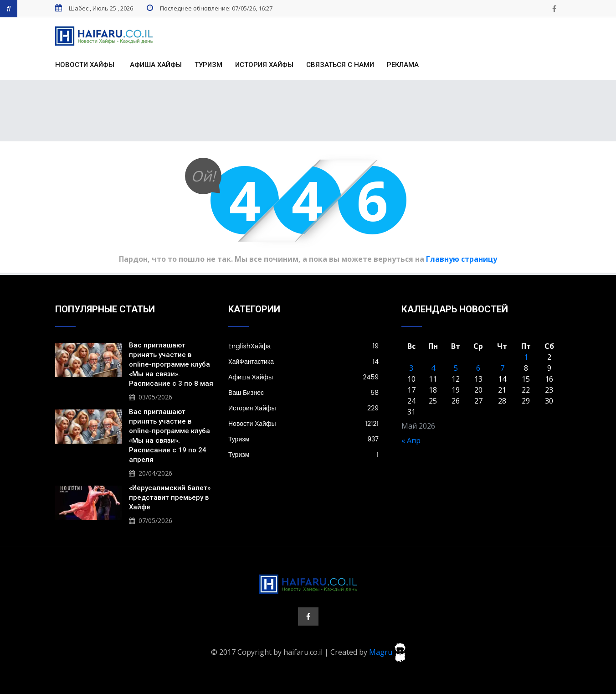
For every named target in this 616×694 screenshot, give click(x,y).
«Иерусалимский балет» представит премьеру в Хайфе (170, 497)
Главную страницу (462, 259)
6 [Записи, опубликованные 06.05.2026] (478, 368)
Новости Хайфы (85, 65)
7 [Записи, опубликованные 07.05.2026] (502, 368)
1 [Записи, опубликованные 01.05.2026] (526, 357)
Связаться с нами (340, 65)
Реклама (403, 65)
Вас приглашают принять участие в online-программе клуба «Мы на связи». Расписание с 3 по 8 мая (171, 364)
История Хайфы (264, 65)
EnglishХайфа (303, 346)
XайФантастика (303, 362)
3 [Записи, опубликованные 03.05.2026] (411, 368)
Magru (387, 652)
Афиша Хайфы (156, 65)
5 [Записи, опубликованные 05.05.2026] (456, 368)
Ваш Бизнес (303, 393)
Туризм (208, 65)
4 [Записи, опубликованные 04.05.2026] (433, 368)
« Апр (411, 440)
